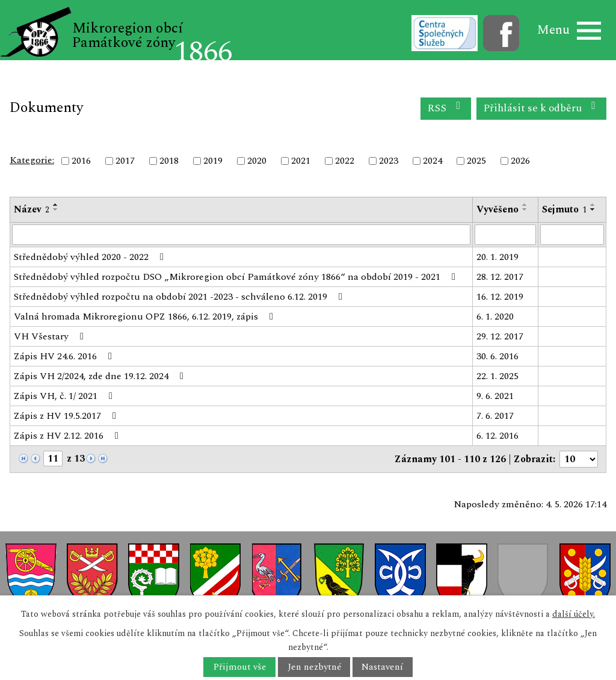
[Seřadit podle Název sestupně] (56, 209)
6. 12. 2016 (497, 436)
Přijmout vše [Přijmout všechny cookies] (240, 667)
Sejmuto (564, 209)
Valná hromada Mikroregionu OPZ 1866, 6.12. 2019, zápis (146, 317)
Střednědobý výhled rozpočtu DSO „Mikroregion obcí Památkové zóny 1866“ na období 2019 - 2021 (237, 277)
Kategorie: (32, 160)
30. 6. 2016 (497, 356)
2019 (213, 161)
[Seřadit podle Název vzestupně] (56, 205)
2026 (520, 161)
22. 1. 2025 (497, 376)
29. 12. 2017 (500, 336)
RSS (446, 108)
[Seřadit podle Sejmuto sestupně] (593, 209)
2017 (125, 161)
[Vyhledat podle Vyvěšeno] (505, 235)
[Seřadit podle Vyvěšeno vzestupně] (525, 205)
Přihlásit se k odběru (542, 108)
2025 (476, 161)
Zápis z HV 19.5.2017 (67, 416)
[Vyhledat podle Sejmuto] (572, 235)
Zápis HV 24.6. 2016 (65, 356)
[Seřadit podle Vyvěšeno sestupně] (525, 209)
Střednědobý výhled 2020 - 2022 (91, 257)
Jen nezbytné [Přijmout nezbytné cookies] (314, 667)
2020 (257, 161)
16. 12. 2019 (500, 297)
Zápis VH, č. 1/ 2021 (65, 396)
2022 (345, 161)
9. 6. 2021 (495, 396)
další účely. (574, 614)
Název (32, 209)
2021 (301, 161)
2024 (433, 161)
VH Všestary (51, 336)
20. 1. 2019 (497, 257)
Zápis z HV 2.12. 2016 (68, 436)
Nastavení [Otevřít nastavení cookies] (382, 667)
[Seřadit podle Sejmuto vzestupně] (593, 205)
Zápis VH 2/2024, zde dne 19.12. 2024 (101, 376)
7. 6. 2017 (495, 416)
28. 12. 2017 (500, 277)
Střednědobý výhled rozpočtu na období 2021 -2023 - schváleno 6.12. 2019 (180, 297)
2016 (81, 161)
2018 (169, 161)
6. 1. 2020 (495, 317)
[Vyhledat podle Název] (241, 235)
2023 (389, 161)
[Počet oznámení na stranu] (579, 459)
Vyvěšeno (497, 209)
